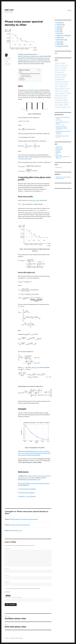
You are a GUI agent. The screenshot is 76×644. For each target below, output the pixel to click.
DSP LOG (9, 10)
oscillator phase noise (25, 159)
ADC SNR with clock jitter (32, 90)
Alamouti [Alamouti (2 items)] (58, 68)
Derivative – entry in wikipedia (28, 496)
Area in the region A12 (27, 77)
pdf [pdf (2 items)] (61, 96)
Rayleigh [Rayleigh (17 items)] (66, 103)
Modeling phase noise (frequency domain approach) (24, 519)
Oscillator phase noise (33, 200)
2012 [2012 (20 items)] (63, 65)
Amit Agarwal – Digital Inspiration (63, 177)
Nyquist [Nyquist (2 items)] (63, 93)
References (22, 80)
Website (7, 582)
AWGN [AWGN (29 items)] (64, 68)
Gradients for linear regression (62, 136)
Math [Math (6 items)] (68, 89)
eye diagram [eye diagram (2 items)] (58, 82)
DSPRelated (58, 152)
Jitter (21, 72)
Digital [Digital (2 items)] (65, 75)
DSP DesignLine (59, 150)
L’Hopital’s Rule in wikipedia (27, 493)
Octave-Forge (59, 155)
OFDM (58, 44)
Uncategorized (61, 46)
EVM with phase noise (16, 530)
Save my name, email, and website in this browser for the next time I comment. (23, 589)
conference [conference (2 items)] (58, 75)
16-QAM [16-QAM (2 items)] (63, 63)
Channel (59, 25)
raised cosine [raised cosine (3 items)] (58, 103)
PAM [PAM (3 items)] (57, 96)
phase (9, 63)
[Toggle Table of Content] (38, 70)
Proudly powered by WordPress (16, 638)
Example (22, 78)
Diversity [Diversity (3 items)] (58, 77)
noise (6, 63)
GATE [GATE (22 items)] (61, 84)
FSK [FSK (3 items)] (57, 84)
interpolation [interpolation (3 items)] (63, 86)
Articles (69, 10)
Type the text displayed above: (13, 597)
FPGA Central (59, 168)
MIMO (58, 38)
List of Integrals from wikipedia (28, 489)
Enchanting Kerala (60, 179)
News (58, 42)
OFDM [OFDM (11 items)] (68, 93)
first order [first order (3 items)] (66, 82)
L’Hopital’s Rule (35, 367)
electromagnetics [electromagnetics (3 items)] (60, 79)
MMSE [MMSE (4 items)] (66, 91)
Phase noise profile (26, 75)
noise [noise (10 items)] (57, 93)
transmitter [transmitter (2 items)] (58, 107)
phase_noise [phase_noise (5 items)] (58, 98)
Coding (59, 27)
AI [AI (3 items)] (67, 65)
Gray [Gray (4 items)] (66, 84)
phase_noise (7, 65)
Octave (57, 154)
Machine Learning (62, 35)
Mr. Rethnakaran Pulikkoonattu (30, 56)
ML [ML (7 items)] (62, 91)
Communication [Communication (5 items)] (59, 72)
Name (7, 569)
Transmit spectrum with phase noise (20, 525)
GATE (58, 33)
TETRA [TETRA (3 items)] (66, 105)
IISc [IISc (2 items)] (56, 86)
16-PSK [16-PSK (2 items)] (57, 63)
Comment (8, 549)
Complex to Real (59, 148)
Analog (6, 62)
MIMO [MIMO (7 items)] (57, 91)
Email (7, 575)
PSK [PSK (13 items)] (65, 98)
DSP (58, 29)
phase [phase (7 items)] (66, 96)
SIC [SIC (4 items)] (56, 105)
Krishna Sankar (8, 58)
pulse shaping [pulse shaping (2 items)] (59, 100)
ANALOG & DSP (59, 147)
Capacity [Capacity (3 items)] (63, 70)
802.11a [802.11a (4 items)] (57, 65)
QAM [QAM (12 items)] (66, 100)
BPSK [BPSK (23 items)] (57, 70)
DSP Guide (58, 151)
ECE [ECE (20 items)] (63, 77)
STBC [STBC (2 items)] (61, 105)
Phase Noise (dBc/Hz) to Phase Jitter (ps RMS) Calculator (34, 483)
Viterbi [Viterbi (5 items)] (65, 107)
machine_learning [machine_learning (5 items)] (60, 89)
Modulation (60, 40)
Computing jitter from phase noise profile (30, 74)
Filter (58, 31)
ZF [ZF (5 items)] (69, 107)
